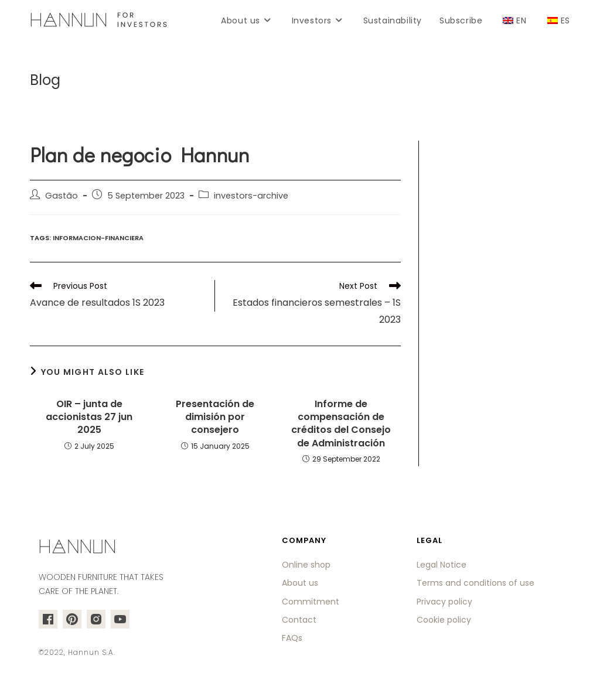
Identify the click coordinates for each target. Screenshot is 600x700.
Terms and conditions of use (475, 583)
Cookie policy (444, 620)
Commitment (311, 602)
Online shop (306, 565)
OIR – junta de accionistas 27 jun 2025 (89, 417)
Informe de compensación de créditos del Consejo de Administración (341, 424)
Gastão (62, 196)
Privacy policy (444, 602)
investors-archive (251, 196)
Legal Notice (442, 565)
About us (300, 583)
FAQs (292, 638)
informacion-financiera (98, 238)
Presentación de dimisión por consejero (215, 417)
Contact (299, 620)
